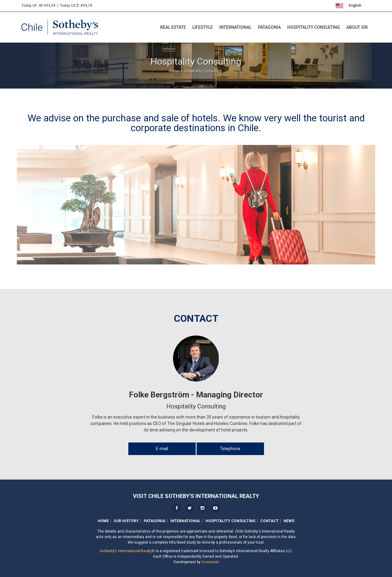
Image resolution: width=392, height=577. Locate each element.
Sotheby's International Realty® (127, 551)
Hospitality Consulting (314, 27)
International (235, 27)
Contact (269, 521)
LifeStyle (203, 27)
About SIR (357, 27)
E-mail (162, 449)
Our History (126, 521)
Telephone (230, 449)
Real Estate (173, 27)
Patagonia (269, 27)
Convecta (210, 562)
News (289, 521)
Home (103, 521)
